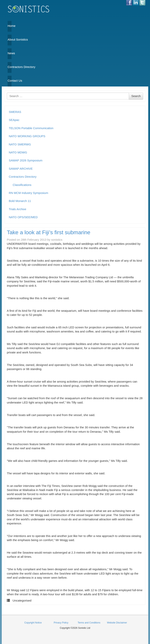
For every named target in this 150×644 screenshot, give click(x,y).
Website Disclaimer (117, 623)
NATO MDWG (18, 152)
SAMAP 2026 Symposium (26, 160)
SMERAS (15, 112)
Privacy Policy (61, 623)
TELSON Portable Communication (31, 128)
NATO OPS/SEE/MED (23, 217)
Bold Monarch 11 (20, 201)
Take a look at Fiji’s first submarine (49, 232)
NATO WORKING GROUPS (27, 136)
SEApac (14, 120)
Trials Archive (17, 209)
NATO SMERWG (20, 144)
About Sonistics (10, 39)
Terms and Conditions (89, 623)
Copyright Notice (33, 623)
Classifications (22, 185)
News (10, 53)
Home (10, 26)
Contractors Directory (10, 67)
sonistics (57, 240)
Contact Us (10, 81)
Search (136, 96)
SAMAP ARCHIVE (21, 169)
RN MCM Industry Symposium (29, 193)
